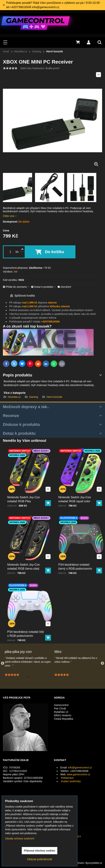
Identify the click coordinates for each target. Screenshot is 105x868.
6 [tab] (55, 677)
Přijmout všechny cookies (40, 851)
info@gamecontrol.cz (80, 768)
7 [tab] (61, 677)
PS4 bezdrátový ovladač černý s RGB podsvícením (77, 559)
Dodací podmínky (71, 781)
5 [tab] (50, 677)
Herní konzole (54, 397)
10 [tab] (77, 677)
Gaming (34, 397)
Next (102, 663)
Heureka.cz (14, 397)
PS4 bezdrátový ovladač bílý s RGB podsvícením (27, 626)
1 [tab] (28, 677)
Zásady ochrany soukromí (20, 838)
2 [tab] (33, 677)
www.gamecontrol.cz (79, 774)
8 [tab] (66, 677)
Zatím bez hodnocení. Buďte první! (40, 68)
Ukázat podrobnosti (40, 859)
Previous (3, 663)
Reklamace (67, 778)
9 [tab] (71, 677)
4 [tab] (44, 677)
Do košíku (54, 252)
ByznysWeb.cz (94, 863)
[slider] (10, 68)
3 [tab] (39, 677)
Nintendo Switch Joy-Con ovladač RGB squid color (77, 491)
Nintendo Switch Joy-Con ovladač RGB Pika (26, 491)
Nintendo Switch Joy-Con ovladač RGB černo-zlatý (26, 559)
